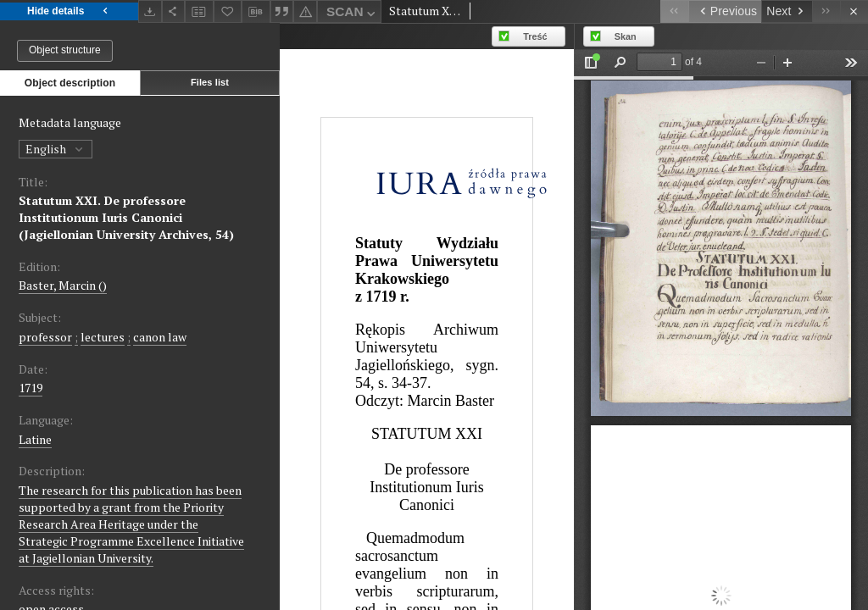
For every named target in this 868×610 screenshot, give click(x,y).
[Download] (150, 11)
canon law (160, 337)
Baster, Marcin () (63, 285)
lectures (103, 337)
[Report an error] (305, 11)
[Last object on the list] (826, 11)
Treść (535, 36)
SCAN (353, 14)
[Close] (854, 11)
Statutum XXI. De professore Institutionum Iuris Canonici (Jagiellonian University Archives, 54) (126, 217)
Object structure (65, 50)
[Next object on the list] (787, 11)
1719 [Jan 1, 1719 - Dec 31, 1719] (31, 388)
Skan (626, 36)
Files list (210, 82)
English (56, 149)
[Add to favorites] (228, 11)
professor (45, 337)
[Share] (174, 11)
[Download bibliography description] (256, 12)
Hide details (69, 11)
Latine (35, 439)
